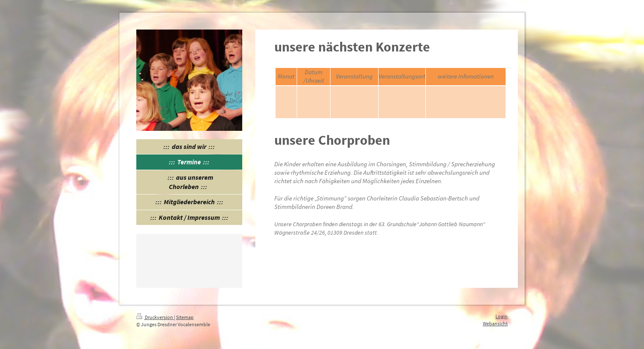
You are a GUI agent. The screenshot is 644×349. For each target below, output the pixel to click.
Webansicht (495, 323)
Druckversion (155, 317)
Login (502, 316)
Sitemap (185, 317)
